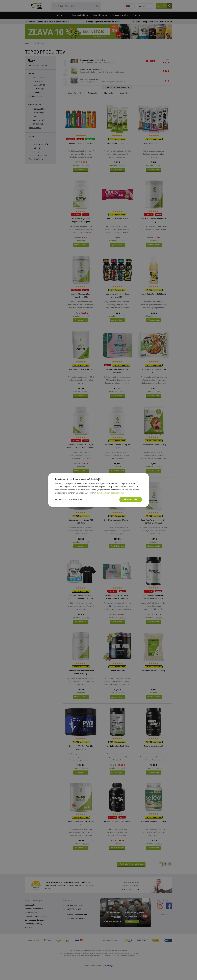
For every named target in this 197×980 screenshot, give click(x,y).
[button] (68, 500)
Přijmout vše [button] (131, 499)
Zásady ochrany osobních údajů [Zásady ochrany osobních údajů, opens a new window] (110, 493)
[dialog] (98, 490)
